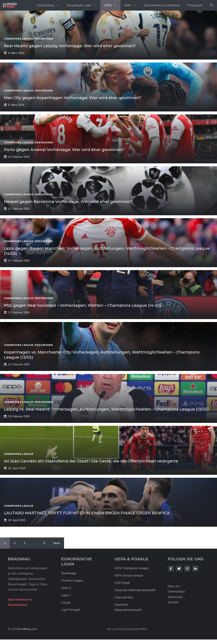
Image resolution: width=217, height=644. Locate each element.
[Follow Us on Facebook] (171, 569)
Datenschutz (176, 591)
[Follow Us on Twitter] (179, 569)
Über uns (174, 586)
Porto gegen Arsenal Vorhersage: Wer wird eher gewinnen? (64, 150)
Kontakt (173, 602)
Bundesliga (69, 573)
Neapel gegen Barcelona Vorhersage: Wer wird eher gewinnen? (68, 202)
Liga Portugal (70, 610)
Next (57, 543)
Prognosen (195, 5)
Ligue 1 (66, 595)
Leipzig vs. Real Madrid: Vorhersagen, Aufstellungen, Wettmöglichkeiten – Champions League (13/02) (106, 409)
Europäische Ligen (84, 5)
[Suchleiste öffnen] (212, 5)
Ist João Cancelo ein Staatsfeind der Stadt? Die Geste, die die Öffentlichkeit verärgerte (91, 461)
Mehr (132, 5)
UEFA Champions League (132, 568)
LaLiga (66, 602)
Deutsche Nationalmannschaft (135, 590)
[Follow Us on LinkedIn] (195, 569)
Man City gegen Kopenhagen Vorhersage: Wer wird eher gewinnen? (73, 98)
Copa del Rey (124, 597)
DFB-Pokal (122, 583)
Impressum (175, 597)
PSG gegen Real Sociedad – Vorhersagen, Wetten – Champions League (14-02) (83, 305)
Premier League (72, 580)
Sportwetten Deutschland (162, 5)
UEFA (112, 5)
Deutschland (50, 5)
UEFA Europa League (129, 575)
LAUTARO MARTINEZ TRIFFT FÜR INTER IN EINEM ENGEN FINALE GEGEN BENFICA (87, 513)
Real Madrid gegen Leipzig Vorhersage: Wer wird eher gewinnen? (70, 46)
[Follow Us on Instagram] (187, 569)
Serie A (66, 588)
